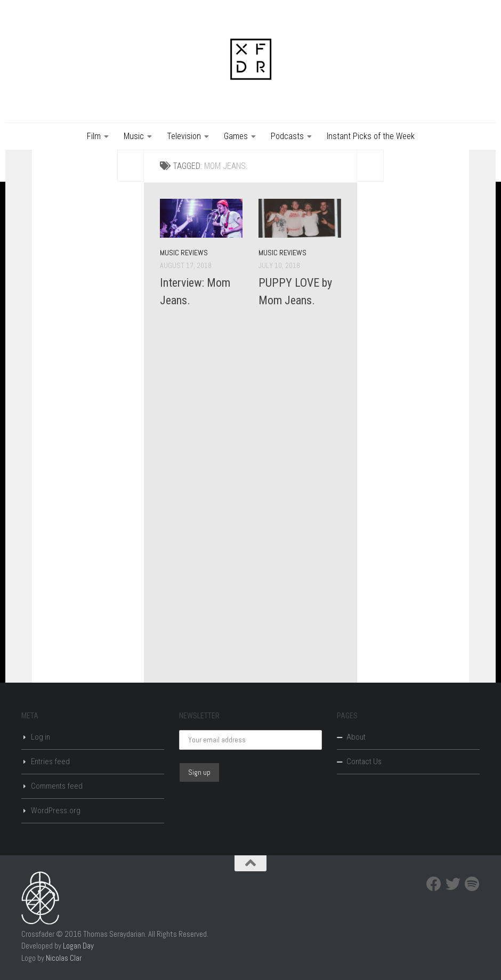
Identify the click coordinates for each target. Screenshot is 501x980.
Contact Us (364, 762)
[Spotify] (472, 884)
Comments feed (57, 786)
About (356, 737)
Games (236, 136)
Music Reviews (184, 253)
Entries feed (50, 762)
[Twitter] (453, 884)
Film (94, 136)
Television (184, 136)
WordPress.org (56, 811)
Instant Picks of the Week (371, 136)
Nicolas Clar (64, 958)
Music (134, 136)
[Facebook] (434, 884)
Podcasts (287, 136)
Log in (41, 737)
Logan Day (78, 946)
